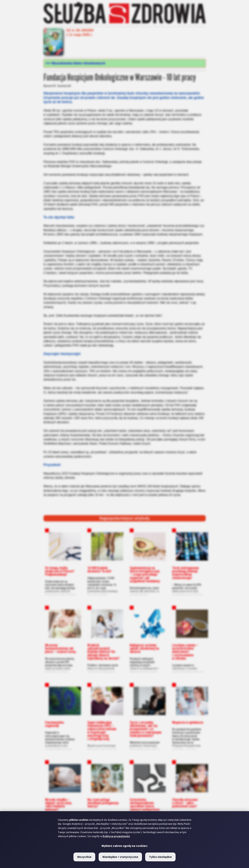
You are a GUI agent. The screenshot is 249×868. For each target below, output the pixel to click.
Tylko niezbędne (160, 857)
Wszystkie (84, 857)
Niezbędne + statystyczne (120, 857)
